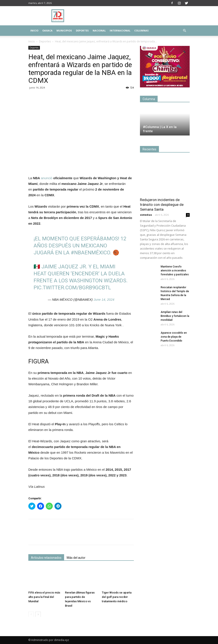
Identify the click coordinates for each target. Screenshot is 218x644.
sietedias (146, 215)
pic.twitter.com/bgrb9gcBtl (72, 288)
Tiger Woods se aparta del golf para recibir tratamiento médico (117, 597)
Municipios (64, 30)
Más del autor (76, 558)
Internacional (120, 30)
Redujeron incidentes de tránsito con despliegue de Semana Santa (162, 205)
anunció (47, 178)
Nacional (99, 30)
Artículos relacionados (46, 558)
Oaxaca (47, 30)
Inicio (34, 30)
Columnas (141, 30)
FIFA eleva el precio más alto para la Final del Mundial (44, 597)
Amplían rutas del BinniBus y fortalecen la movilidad (175, 316)
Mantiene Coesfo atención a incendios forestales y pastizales (175, 271)
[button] (184, 31)
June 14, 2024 (104, 299)
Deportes (82, 30)
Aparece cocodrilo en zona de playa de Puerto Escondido (174, 337)
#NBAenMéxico (90, 253)
